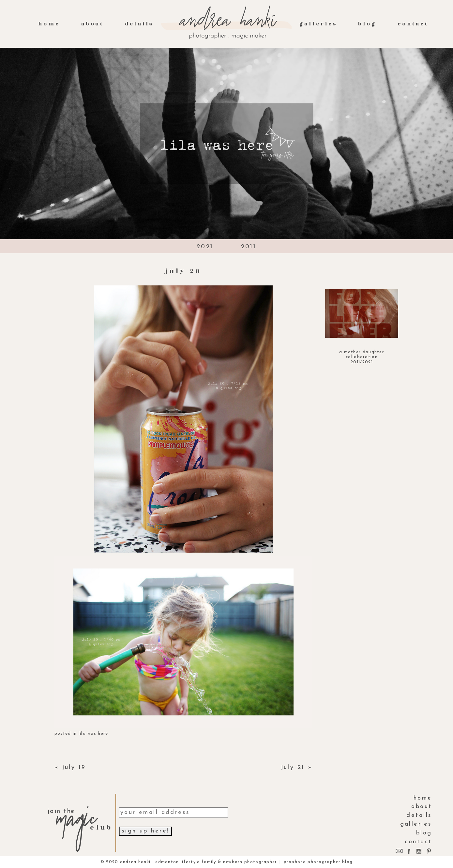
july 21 (293, 767)
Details (139, 24)
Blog (367, 24)
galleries (318, 24)
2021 (205, 247)
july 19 (74, 767)
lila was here (93, 734)
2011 (249, 247)
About (93, 24)
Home (49, 24)
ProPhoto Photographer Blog (318, 862)
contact (413, 24)
